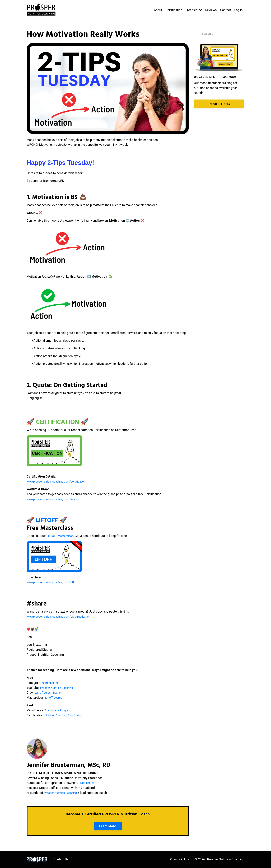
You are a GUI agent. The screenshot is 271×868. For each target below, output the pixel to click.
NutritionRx (88, 783)
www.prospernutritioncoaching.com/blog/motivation (63, 616)
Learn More (108, 826)
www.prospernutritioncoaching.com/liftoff (56, 582)
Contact (225, 10)
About (157, 10)
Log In (239, 10)
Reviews (211, 10)
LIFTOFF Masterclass (61, 536)
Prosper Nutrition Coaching (62, 793)
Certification (173, 10)
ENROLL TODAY (219, 104)
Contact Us (61, 859)
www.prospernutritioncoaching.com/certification (60, 481)
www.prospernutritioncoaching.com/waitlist (57, 499)
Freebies (193, 10)
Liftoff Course (55, 698)
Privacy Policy (179, 859)
